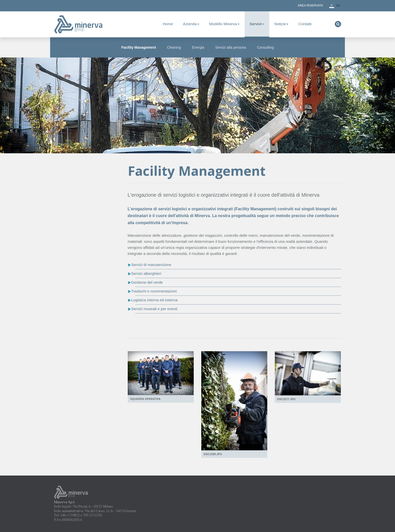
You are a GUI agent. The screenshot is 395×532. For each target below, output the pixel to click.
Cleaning (174, 47)
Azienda (191, 24)
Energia (198, 47)
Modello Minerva (224, 24)
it (332, 6)
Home (168, 24)
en (338, 6)
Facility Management (139, 47)
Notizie (281, 24)
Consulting (265, 47)
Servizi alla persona (231, 47)
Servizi (257, 24)
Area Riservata (310, 6)
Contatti (305, 24)
